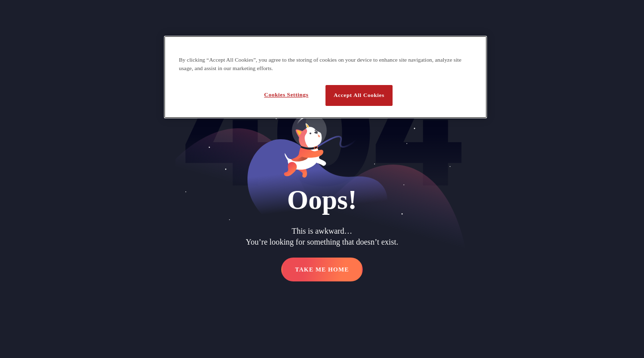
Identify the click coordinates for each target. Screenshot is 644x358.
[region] (325, 77)
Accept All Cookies (359, 95)
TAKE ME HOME (322, 269)
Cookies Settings (286, 94)
